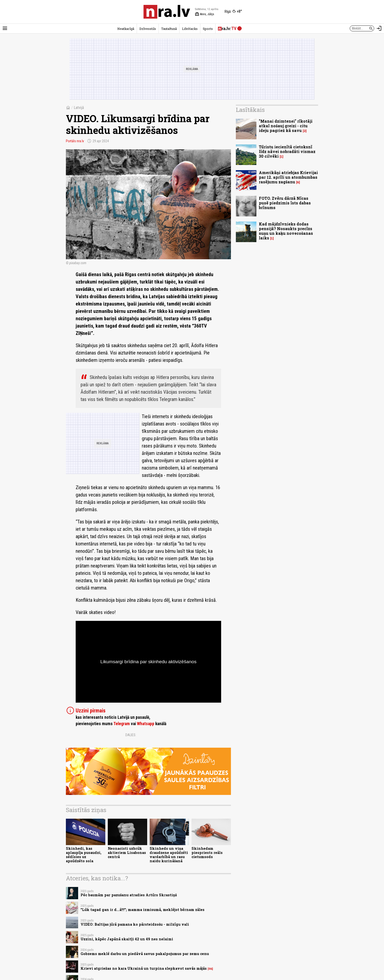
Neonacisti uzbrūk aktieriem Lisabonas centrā (127, 853)
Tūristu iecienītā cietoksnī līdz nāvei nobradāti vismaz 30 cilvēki (287, 151)
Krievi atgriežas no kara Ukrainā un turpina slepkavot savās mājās (144, 968)
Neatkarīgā (126, 29)
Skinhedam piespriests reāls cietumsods (207, 853)
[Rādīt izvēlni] (5, 28)
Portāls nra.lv (75, 141)
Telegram (122, 724)
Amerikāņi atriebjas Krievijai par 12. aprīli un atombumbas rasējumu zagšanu (288, 177)
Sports (208, 29)
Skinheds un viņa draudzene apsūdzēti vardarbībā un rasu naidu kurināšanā (169, 855)
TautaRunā (169, 29)
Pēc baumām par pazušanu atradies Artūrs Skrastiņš (129, 895)
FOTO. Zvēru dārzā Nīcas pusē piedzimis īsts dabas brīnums (285, 203)
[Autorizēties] (379, 28)
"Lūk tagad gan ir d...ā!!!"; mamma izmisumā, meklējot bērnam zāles (143, 910)
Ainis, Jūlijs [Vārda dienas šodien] (204, 14)
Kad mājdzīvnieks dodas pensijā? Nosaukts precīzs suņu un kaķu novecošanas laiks (286, 231)
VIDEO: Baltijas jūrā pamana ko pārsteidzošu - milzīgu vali (135, 924)
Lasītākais (250, 110)
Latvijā (79, 108)
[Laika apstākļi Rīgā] (233, 12)
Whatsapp (146, 724)
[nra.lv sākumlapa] (167, 12)
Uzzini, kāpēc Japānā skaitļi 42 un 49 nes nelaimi (127, 939)
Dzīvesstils (148, 29)
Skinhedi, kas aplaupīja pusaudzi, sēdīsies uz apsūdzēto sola (84, 855)
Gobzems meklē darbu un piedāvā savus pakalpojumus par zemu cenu (145, 954)
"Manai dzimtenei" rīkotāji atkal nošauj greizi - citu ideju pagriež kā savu (286, 126)
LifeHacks (190, 29)
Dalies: (131, 735)
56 (210, 969)
